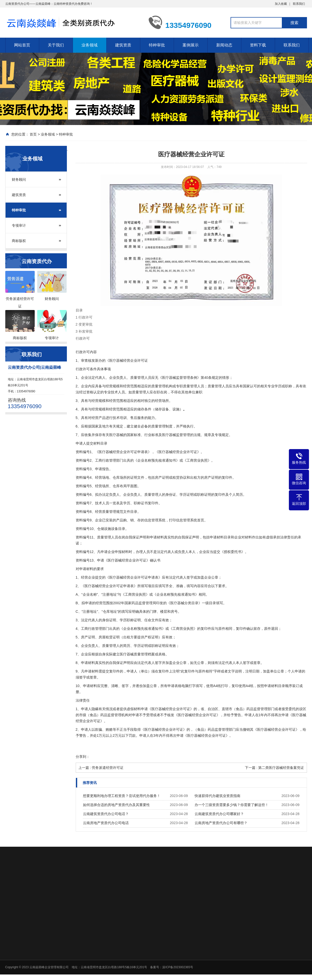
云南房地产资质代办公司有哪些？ (221, 823)
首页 (33, 134)
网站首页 (22, 45)
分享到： (83, 757)
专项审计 (19, 225)
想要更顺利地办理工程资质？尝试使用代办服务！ (122, 796)
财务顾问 (19, 179)
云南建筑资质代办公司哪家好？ (219, 814)
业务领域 (90, 45)
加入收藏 (281, 4)
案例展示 (191, 45)
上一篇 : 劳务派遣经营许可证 (101, 768)
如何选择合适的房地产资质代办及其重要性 (116, 805)
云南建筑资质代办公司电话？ (106, 814)
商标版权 (19, 241)
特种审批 (157, 45)
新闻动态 (224, 45)
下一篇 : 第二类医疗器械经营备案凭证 (275, 768)
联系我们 (299, 4)
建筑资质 (123, 45)
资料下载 (258, 45)
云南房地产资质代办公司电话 (106, 823)
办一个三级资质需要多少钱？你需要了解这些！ (232, 805)
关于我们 (56, 45)
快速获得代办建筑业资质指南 (217, 796)
